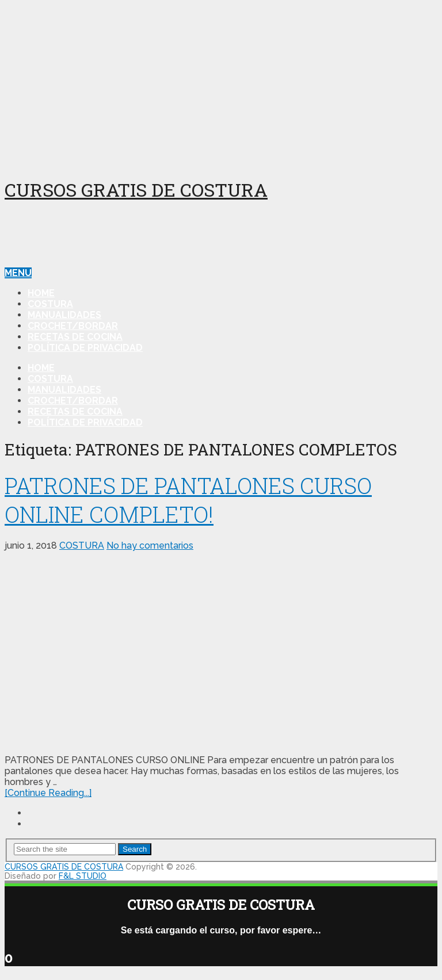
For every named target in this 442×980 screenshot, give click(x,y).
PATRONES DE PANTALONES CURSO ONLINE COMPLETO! (188, 500)
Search (135, 849)
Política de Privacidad (85, 348)
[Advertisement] (221, 85)
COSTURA (50, 304)
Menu (18, 273)
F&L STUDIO (83, 876)
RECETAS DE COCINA (75, 337)
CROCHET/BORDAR (73, 326)
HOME (41, 293)
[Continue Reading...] (48, 793)
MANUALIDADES (64, 315)
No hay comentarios (150, 545)
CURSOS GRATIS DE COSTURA (136, 190)
